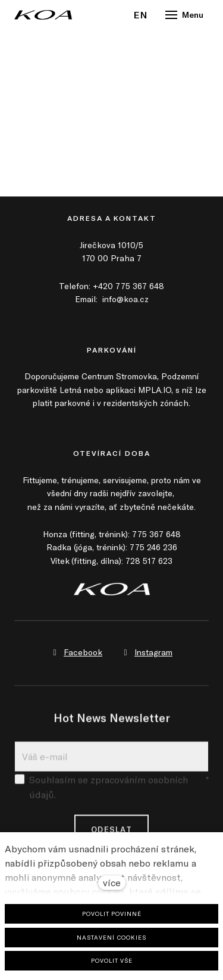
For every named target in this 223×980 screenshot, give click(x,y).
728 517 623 (149, 561)
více (112, 882)
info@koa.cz (125, 299)
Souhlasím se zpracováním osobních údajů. (111, 792)
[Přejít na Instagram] (147, 652)
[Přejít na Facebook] (76, 652)
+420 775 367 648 (128, 286)
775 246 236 (153, 547)
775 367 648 (156, 534)
